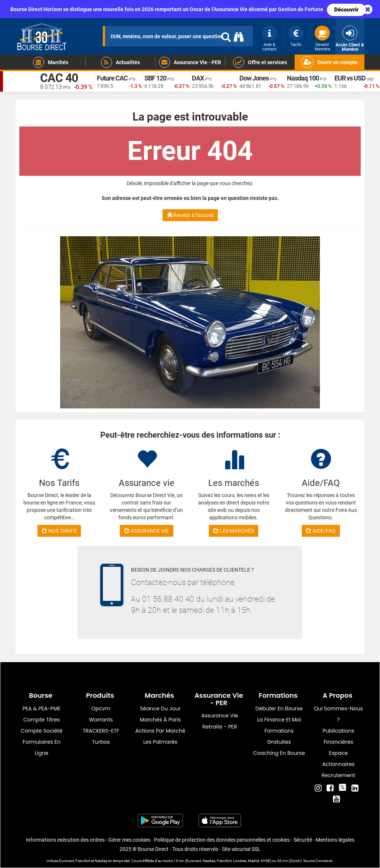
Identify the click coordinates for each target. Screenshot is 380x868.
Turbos (101, 742)
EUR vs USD (350, 78)
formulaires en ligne (42, 747)
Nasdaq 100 (303, 78)
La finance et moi (279, 720)
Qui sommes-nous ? (338, 714)
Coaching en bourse (279, 753)
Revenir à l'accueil (190, 215)
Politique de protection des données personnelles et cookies (222, 840)
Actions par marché (160, 731)
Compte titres (42, 720)
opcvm (101, 708)
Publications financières (338, 736)
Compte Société (42, 731)
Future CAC (112, 78)
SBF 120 (155, 78)
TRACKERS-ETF (101, 731)
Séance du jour (160, 708)
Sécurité (303, 840)
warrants (101, 720)
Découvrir (347, 10)
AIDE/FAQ (321, 531)
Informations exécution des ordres (65, 840)
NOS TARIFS (59, 531)
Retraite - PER (220, 727)
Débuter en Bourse (279, 708)
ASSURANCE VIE (147, 531)
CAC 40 (59, 78)
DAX (198, 78)
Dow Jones (254, 78)
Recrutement (339, 775)
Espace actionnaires (338, 759)
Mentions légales (335, 840)
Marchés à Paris (160, 720)
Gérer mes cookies (129, 840)
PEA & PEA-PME (42, 708)
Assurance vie (220, 716)
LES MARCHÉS (234, 531)
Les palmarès (160, 742)
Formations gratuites (279, 736)
